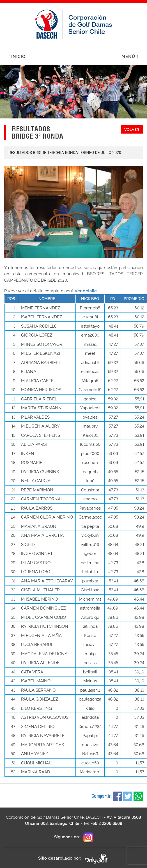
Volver (132, 129)
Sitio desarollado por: (73, 859)
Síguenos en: (74, 837)
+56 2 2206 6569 (107, 823)
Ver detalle (86, 291)
